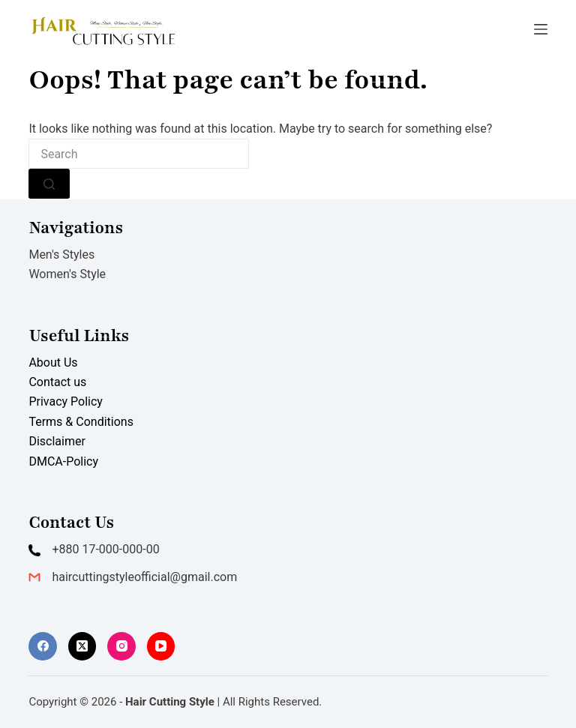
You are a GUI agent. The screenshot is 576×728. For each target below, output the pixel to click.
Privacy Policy (66, 401)
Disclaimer (57, 441)
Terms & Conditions (81, 422)
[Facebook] (43, 646)
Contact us (57, 382)
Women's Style (67, 274)
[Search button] (49, 184)
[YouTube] (161, 646)
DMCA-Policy (63, 461)
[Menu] (541, 29)
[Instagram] (121, 646)
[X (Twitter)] (82, 646)
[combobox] (139, 154)
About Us (53, 363)
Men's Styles (61, 255)
